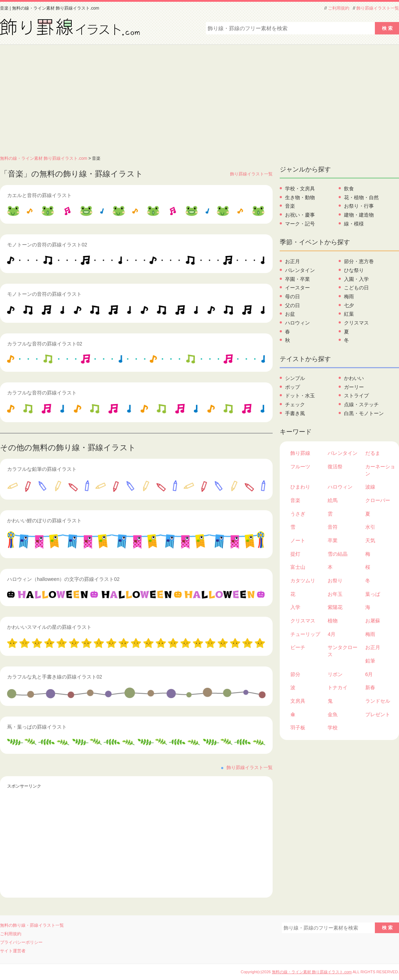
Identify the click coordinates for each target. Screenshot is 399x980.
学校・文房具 (300, 189)
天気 (370, 540)
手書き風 (295, 413)
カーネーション (380, 470)
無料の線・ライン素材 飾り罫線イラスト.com (44, 158)
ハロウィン (297, 323)
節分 (295, 674)
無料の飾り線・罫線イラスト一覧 (32, 925)
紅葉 (349, 314)
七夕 (349, 305)
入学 (295, 607)
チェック (295, 404)
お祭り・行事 (359, 206)
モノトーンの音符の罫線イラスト (44, 294)
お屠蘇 (373, 621)
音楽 (290, 206)
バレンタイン (300, 270)
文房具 (298, 701)
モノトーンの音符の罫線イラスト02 (47, 245)
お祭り (335, 581)
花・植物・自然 (361, 197)
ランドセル (378, 701)
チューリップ (305, 634)
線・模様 (354, 224)
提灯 (295, 554)
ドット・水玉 (300, 396)
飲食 (349, 189)
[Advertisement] (199, 98)
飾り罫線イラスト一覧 (378, 8)
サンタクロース (343, 651)
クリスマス (356, 323)
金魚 (333, 714)
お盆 (290, 314)
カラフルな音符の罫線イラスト (42, 393)
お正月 (293, 261)
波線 (370, 487)
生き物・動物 (300, 197)
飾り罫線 (300, 453)
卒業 (333, 540)
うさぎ (298, 514)
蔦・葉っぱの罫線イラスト (37, 727)
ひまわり (300, 487)
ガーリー (354, 387)
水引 (370, 527)
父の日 (293, 305)
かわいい (354, 378)
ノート (298, 540)
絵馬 (333, 500)
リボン (335, 674)
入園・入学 (356, 279)
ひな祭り (354, 270)
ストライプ (356, 396)
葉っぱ (373, 594)
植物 (333, 621)
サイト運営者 (13, 951)
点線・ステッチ (361, 404)
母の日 (293, 296)
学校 (333, 728)
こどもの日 (356, 288)
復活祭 (335, 467)
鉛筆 (370, 661)
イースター (297, 288)
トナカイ (338, 687)
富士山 (298, 567)
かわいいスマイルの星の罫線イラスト (49, 627)
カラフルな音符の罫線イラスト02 (45, 344)
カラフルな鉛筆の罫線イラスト (42, 469)
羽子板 (298, 728)
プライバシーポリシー (21, 942)
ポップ (293, 387)
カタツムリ (303, 581)
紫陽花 (335, 607)
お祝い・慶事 (300, 215)
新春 (370, 687)
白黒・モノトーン (364, 413)
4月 (332, 634)
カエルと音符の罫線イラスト (39, 195)
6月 (369, 674)
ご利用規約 (339, 8)
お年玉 (335, 594)
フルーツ (300, 467)
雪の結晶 (338, 554)
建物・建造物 (359, 215)
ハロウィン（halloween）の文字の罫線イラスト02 (63, 579)
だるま (373, 453)
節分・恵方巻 (359, 261)
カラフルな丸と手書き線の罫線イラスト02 (55, 677)
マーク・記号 (300, 224)
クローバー (378, 500)
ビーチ (298, 647)
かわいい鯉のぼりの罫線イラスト (44, 521)
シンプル (295, 378)
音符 (333, 527)
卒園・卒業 (297, 279)
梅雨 (349, 296)
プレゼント (378, 714)
